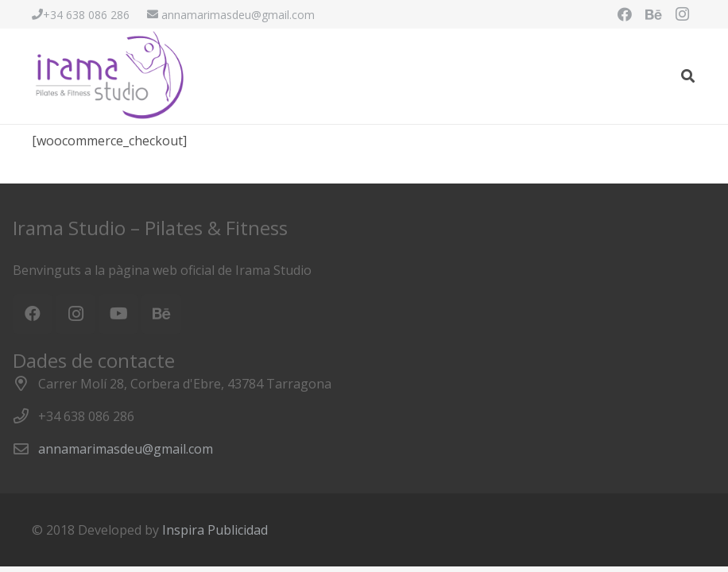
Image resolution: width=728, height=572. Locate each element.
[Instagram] (682, 14)
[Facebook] (625, 14)
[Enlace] (111, 76)
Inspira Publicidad (215, 530)
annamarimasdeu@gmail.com (126, 449)
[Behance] (653, 14)
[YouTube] (118, 314)
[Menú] (656, 76)
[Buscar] (688, 76)
